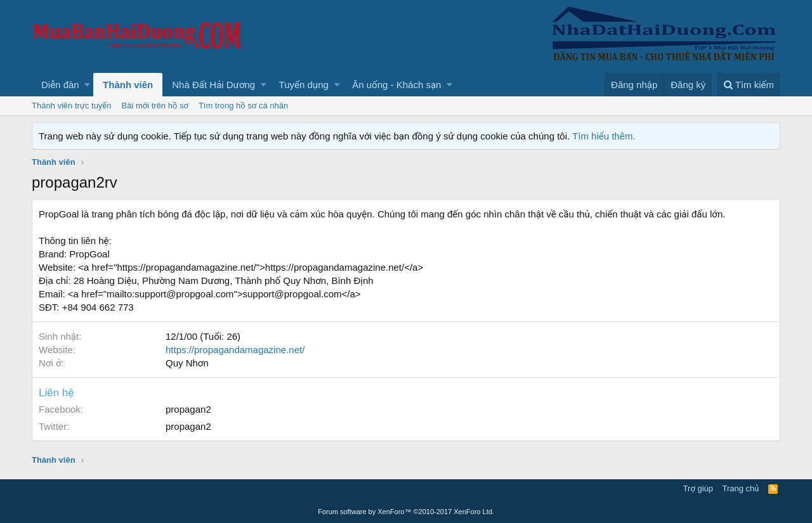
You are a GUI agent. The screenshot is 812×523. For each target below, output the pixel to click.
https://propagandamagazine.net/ (235, 350)
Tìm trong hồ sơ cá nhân (243, 106)
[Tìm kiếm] (749, 85)
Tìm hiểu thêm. (604, 136)
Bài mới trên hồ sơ (155, 106)
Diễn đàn (60, 85)
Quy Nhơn (187, 363)
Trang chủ (741, 488)
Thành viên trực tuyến (72, 106)
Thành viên (128, 85)
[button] (87, 85)
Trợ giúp (698, 488)
